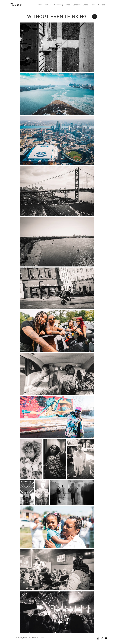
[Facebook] (102, 638)
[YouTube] (106, 638)
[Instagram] (98, 638)
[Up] (95, 17)
